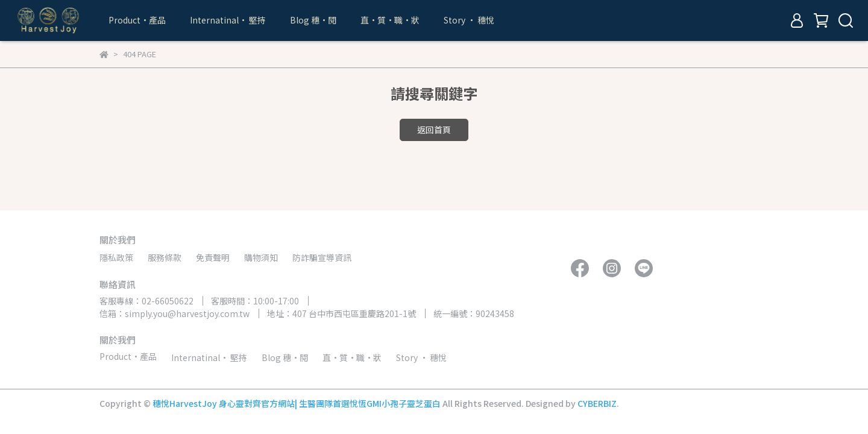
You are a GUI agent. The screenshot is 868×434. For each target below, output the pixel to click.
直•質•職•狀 (390, 20)
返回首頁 (434, 130)
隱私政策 (116, 257)
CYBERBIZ (597, 403)
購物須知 (261, 257)
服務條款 (165, 257)
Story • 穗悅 (469, 20)
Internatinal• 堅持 (228, 20)
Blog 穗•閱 (313, 20)
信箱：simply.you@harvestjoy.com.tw (175, 313)
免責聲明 (213, 257)
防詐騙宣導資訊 (322, 257)
